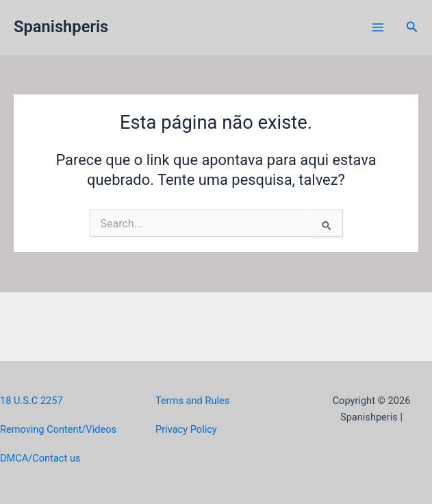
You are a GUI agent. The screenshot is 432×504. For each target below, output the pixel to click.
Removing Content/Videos (58, 429)
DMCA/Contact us (40, 458)
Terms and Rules (192, 401)
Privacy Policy (186, 429)
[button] (412, 27)
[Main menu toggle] (378, 27)
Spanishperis (61, 27)
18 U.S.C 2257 (31, 401)
